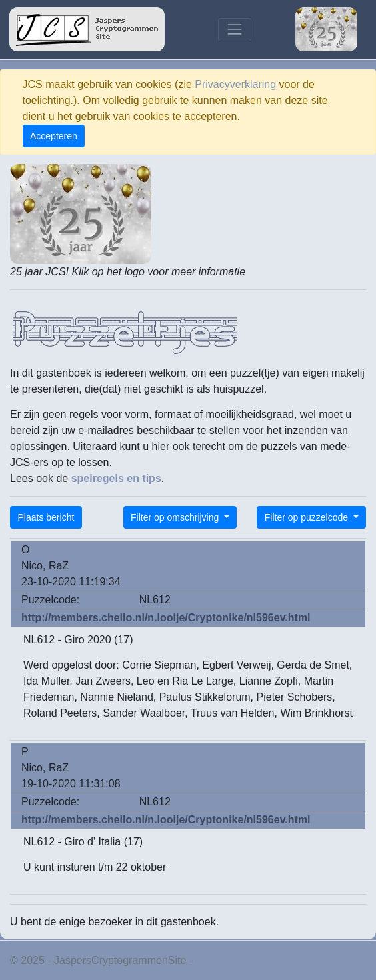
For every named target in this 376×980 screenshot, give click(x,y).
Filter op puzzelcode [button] (308, 517)
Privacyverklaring (235, 84)
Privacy (213, 960)
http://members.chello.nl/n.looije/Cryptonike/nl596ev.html (166, 618)
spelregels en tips (116, 478)
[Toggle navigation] (234, 30)
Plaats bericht (46, 517)
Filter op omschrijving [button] (176, 517)
